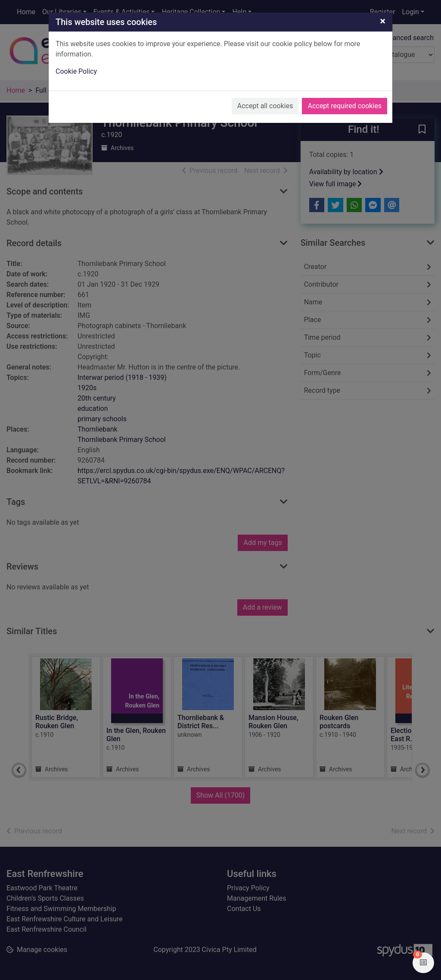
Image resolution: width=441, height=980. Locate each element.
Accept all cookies (265, 106)
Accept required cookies (345, 106)
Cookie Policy (76, 71)
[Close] (383, 21)
